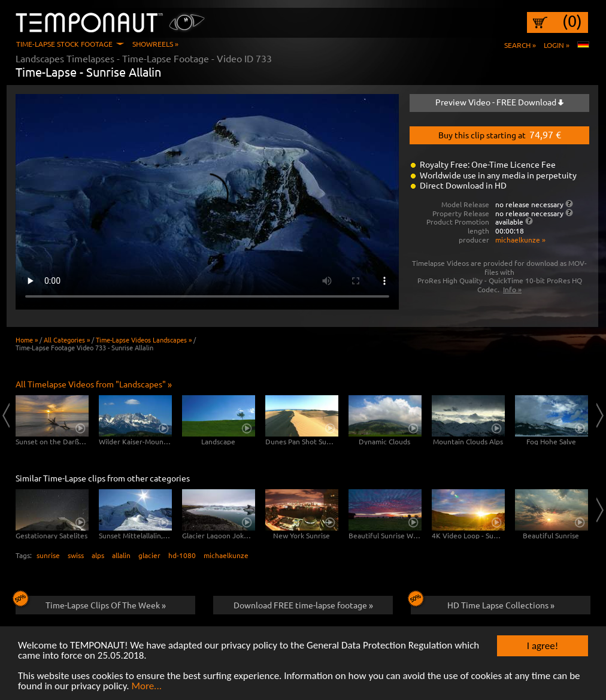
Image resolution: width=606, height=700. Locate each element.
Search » (520, 45)
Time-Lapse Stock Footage (64, 44)
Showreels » (155, 44)
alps (98, 555)
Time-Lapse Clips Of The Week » (91, 603)
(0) (572, 21)
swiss (76, 555)
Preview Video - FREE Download (499, 102)
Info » (512, 289)
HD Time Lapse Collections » (483, 603)
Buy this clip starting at (500, 134)
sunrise (48, 555)
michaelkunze (226, 555)
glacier (149, 555)
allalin (121, 555)
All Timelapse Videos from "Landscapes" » (94, 384)
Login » (557, 45)
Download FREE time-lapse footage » (303, 605)
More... (146, 687)
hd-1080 (182, 555)
